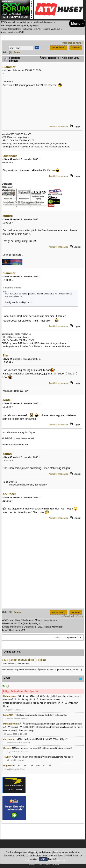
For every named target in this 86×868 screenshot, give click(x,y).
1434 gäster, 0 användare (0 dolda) (24, 660)
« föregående (68, 43)
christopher (9, 739)
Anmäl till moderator (58, 127)
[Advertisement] (43, 565)
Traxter (7, 757)
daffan (7, 454)
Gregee (7, 748)
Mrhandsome (10, 696)
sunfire (8, 216)
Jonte (7, 400)
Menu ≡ (77, 24)
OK (43, 859)
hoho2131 (8, 715)
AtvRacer (9, 494)
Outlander (27, 29)
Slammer (9, 67)
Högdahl (8, 765)
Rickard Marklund (51, 29)
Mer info (53, 859)
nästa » (80, 43)
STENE (37, 29)
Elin (5, 355)
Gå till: (57, 638)
